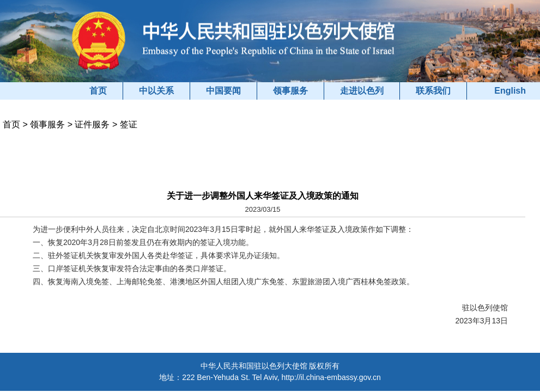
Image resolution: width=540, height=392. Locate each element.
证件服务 (92, 124)
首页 (98, 91)
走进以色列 (362, 91)
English (510, 91)
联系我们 (433, 91)
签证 (129, 124)
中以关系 (156, 91)
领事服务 (290, 91)
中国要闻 (223, 91)
